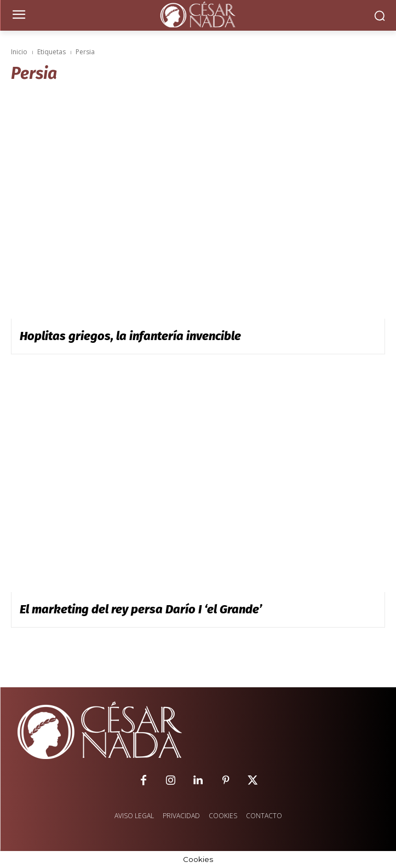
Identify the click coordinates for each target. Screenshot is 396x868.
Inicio (19, 52)
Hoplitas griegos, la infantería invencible (130, 336)
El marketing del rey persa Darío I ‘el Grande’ (141, 609)
